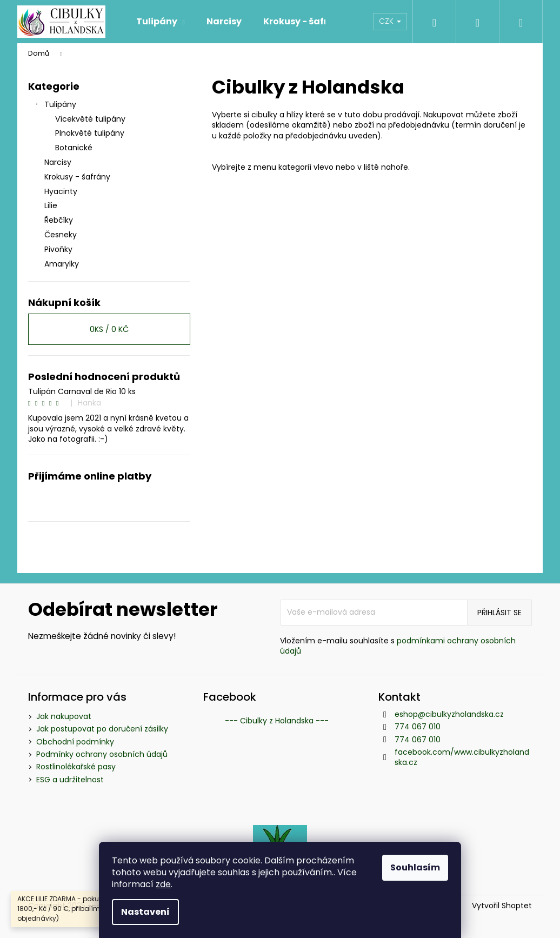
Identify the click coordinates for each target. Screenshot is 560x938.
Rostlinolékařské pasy (76, 767)
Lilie (52, 205)
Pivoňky (59, 249)
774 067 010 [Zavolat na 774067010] (418, 727)
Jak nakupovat (64, 716)
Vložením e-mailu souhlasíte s (398, 646)
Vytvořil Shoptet (502, 906)
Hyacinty (62, 191)
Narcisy (59, 162)
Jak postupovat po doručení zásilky (102, 729)
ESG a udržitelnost (70, 780)
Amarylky (63, 264)
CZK (390, 21)
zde (163, 884)
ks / (109, 329)
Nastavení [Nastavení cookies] (145, 912)
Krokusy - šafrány (78, 177)
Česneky (62, 235)
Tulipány (55, 105)
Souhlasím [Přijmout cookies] (415, 867)
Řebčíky (60, 220)
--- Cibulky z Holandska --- (277, 721)
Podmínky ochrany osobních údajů (102, 754)
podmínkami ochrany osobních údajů (398, 646)
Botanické (74, 148)
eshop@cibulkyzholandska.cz (449, 714)
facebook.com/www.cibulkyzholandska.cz (462, 757)
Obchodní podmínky (75, 742)
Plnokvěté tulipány (90, 133)
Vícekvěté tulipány (90, 119)
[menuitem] (161, 22)
